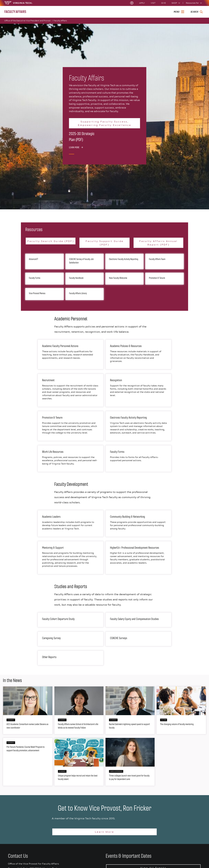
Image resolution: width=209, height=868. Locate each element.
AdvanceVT (34, 259)
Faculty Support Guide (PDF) (105, 243)
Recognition (116, 380)
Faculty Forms (35, 278)
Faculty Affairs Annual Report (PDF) (158, 243)
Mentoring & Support (53, 548)
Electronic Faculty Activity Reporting (124, 259)
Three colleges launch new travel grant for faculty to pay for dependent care (129, 777)
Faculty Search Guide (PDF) (51, 241)
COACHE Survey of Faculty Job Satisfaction (81, 261)
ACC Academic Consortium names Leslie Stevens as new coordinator (27, 726)
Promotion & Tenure (157, 278)
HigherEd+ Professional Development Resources (135, 548)
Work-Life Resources (53, 452)
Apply (142, 3)
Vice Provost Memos (37, 293)
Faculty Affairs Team (157, 259)
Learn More (74, 147)
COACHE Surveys (119, 638)
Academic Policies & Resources (126, 346)
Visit (153, 3)
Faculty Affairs (60, 21)
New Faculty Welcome (118, 278)
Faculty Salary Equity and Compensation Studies (134, 619)
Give (163, 3)
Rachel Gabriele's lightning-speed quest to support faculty (129, 726)
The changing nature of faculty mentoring (177, 724)
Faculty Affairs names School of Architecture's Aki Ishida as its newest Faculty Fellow (78, 726)
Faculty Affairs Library (78, 293)
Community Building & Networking (128, 517)
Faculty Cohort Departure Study (58, 619)
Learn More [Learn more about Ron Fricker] (105, 832)
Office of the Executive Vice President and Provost (29, 21)
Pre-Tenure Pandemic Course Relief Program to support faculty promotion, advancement (26, 749)
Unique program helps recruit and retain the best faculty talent (78, 777)
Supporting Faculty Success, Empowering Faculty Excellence (105, 123)
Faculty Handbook (76, 278)
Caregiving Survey (51, 638)
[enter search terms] (197, 12)
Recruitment (48, 380)
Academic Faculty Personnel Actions (60, 346)
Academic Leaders (51, 517)
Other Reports (49, 657)
